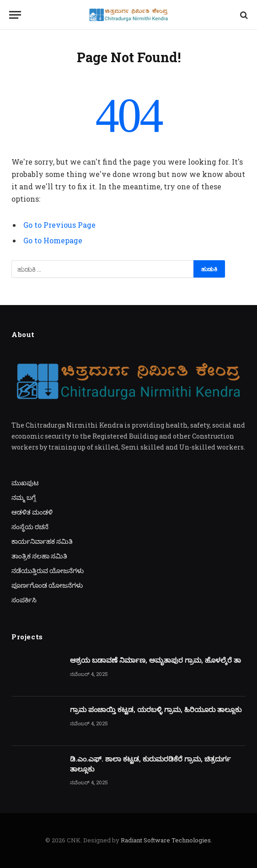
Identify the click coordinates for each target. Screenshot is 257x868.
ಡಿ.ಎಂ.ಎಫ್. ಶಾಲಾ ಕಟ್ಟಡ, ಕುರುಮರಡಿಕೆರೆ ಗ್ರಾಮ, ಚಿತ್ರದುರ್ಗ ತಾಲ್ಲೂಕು (150, 764)
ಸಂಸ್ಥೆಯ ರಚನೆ (30, 527)
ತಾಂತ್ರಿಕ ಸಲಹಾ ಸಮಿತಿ (39, 556)
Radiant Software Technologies (166, 840)
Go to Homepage (53, 240)
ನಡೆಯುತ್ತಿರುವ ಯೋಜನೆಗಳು (48, 571)
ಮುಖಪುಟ (25, 483)
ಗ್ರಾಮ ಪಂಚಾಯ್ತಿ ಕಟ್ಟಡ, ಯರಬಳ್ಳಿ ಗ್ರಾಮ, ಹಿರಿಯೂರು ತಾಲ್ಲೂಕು (156, 709)
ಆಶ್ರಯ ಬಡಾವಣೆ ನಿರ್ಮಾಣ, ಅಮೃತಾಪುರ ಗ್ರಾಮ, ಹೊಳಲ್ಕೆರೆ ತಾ (155, 660)
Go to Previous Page (59, 225)
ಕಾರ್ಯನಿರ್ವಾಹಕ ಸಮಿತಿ (42, 541)
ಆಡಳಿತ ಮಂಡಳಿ (32, 512)
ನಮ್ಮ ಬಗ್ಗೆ (24, 497)
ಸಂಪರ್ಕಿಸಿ (24, 600)
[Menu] (15, 15)
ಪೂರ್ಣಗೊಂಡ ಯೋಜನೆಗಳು (47, 585)
